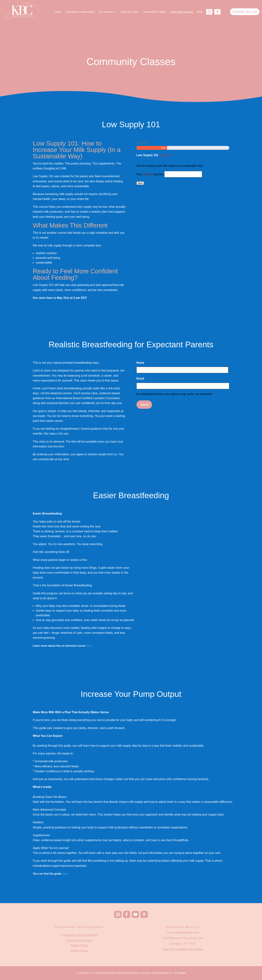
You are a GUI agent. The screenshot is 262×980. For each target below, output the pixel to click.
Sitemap (180, 973)
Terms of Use (79, 951)
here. (65, 873)
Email (141, 379)
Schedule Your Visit (245, 12)
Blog (200, 12)
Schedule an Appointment (80, 12)
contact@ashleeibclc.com (183, 932)
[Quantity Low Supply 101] (183, 174)
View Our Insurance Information (183, 949)
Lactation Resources (79, 940)
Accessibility (162, 973)
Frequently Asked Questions (79, 935)
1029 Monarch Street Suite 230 (183, 938)
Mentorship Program (155, 12)
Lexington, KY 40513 (183, 944)
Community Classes (182, 12)
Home (58, 12)
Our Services (106, 12)
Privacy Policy (79, 945)
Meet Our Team (130, 12)
